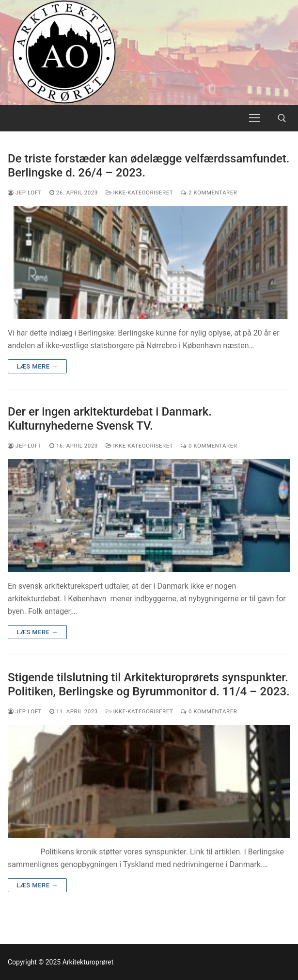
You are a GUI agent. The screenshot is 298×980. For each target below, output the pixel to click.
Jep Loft (25, 193)
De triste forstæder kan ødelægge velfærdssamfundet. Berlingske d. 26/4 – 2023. (149, 166)
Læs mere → (37, 366)
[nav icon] (254, 118)
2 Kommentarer (209, 193)
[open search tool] (282, 118)
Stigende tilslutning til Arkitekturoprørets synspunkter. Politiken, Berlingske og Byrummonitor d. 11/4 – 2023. (149, 684)
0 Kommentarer (209, 446)
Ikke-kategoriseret (140, 193)
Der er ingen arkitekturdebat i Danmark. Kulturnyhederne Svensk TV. (110, 419)
